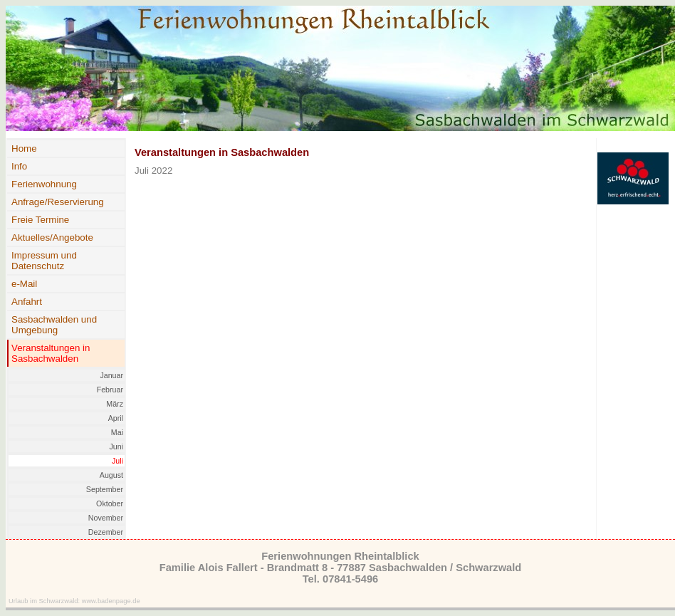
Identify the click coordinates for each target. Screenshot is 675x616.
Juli (117, 461)
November (106, 518)
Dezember (106, 532)
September (105, 489)
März (115, 404)
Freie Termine (40, 220)
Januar (111, 375)
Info (19, 166)
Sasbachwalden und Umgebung (54, 325)
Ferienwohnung (44, 184)
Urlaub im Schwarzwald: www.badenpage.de (74, 601)
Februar (110, 390)
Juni (116, 447)
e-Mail (24, 284)
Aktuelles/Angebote (52, 237)
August (111, 475)
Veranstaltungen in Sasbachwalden (51, 353)
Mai (117, 432)
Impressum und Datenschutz (44, 261)
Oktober (110, 503)
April (116, 418)
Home (24, 148)
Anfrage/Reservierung (58, 202)
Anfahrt (27, 302)
